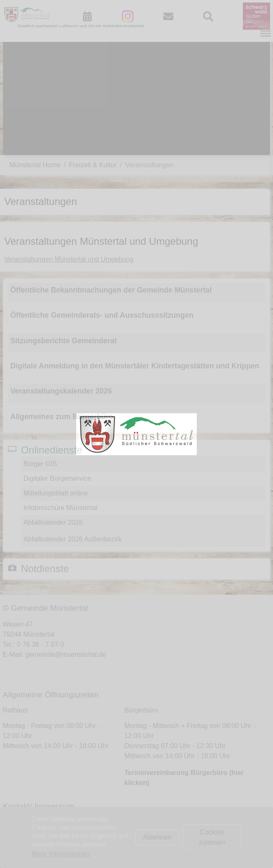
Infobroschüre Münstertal (61, 508)
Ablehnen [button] (157, 837)
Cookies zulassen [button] (212, 837)
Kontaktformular (43, 823)
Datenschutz (38, 843)
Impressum (36, 833)
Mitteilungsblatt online (56, 493)
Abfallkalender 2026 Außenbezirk (73, 539)
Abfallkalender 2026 (53, 522)
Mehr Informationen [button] (61, 854)
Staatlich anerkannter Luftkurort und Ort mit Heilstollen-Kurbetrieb (81, 26)
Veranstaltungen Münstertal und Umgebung (69, 259)
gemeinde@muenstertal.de (66, 654)
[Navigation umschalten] (265, 34)
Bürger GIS (40, 464)
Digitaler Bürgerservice (57, 478)
